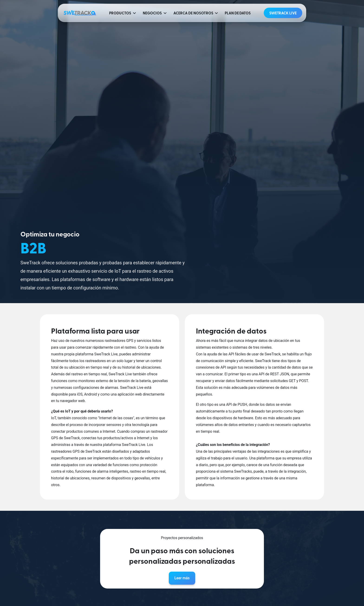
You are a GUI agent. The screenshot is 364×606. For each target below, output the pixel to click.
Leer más (182, 578)
